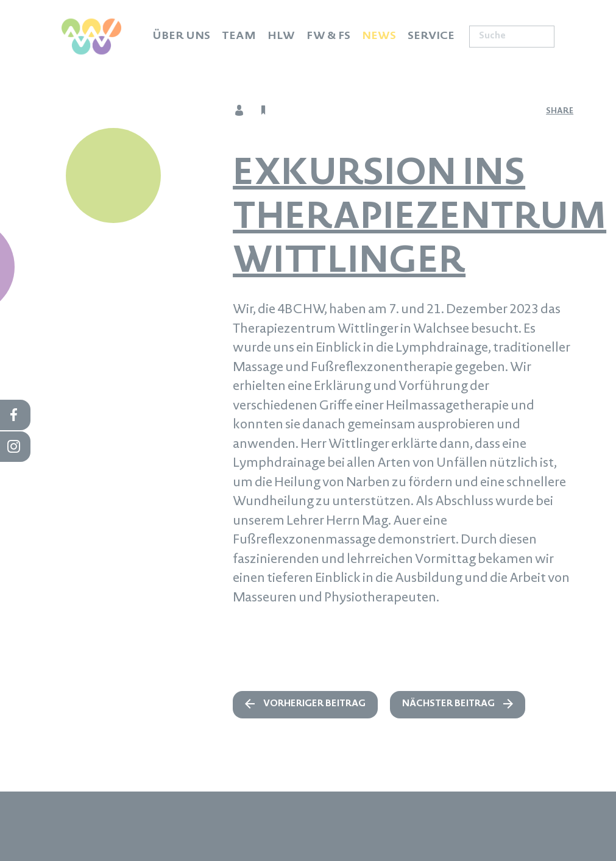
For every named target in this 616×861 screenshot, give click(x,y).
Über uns (181, 37)
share (560, 112)
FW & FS (328, 37)
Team (239, 37)
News (379, 37)
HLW (281, 37)
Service (431, 37)
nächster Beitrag (448, 704)
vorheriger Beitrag (314, 704)
